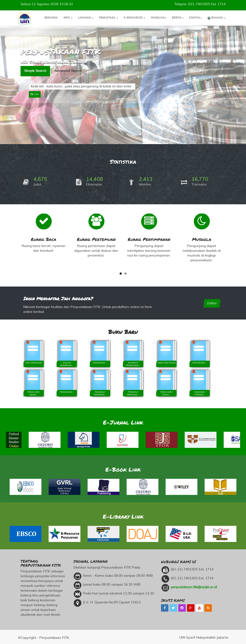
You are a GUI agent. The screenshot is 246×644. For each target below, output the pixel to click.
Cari (35, 78)
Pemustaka (109, 18)
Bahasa (217, 18)
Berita (178, 18)
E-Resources (135, 18)
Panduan (159, 18)
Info (68, 18)
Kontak (195, 18)
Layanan (86, 18)
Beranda (51, 18)
